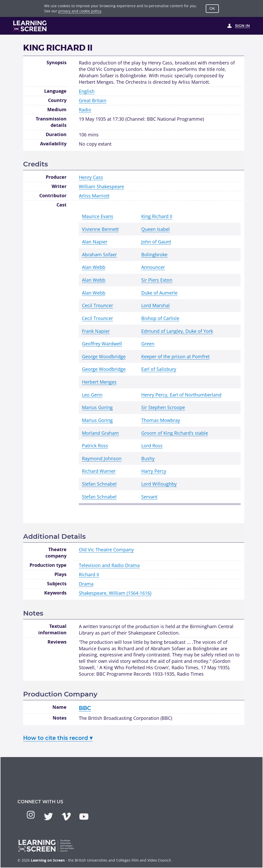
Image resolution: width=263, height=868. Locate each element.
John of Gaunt (156, 242)
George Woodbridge (104, 356)
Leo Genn (92, 395)
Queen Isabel (156, 229)
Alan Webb (94, 267)
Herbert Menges (99, 382)
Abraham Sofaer (99, 254)
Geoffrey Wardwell (102, 344)
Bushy (148, 458)
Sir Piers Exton (157, 280)
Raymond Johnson (102, 458)
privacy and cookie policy (80, 11)
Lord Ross (152, 446)
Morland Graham (100, 433)
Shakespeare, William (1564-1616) (115, 593)
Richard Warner (99, 471)
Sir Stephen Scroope (163, 407)
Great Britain (93, 100)
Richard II (89, 574)
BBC (85, 708)
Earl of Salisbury (159, 369)
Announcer (153, 267)
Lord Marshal (156, 305)
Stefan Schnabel (99, 484)
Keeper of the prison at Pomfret (175, 356)
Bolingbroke (154, 254)
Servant (149, 497)
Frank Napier (96, 331)
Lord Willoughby (159, 484)
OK (212, 8)
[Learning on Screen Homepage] (30, 26)
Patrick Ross (95, 446)
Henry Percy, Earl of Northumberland (181, 395)
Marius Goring (97, 407)
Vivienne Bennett (100, 229)
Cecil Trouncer (97, 305)
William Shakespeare (101, 186)
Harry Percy (154, 471)
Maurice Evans (98, 216)
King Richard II (157, 216)
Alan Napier (95, 242)
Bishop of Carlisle (160, 318)
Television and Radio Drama (109, 565)
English (87, 91)
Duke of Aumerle (159, 293)
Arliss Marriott (94, 196)
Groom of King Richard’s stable (175, 433)
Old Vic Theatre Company (106, 550)
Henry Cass (91, 177)
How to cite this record (58, 738)
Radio (85, 110)
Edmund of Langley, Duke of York (177, 331)
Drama (86, 584)
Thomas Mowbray (161, 420)
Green (148, 344)
